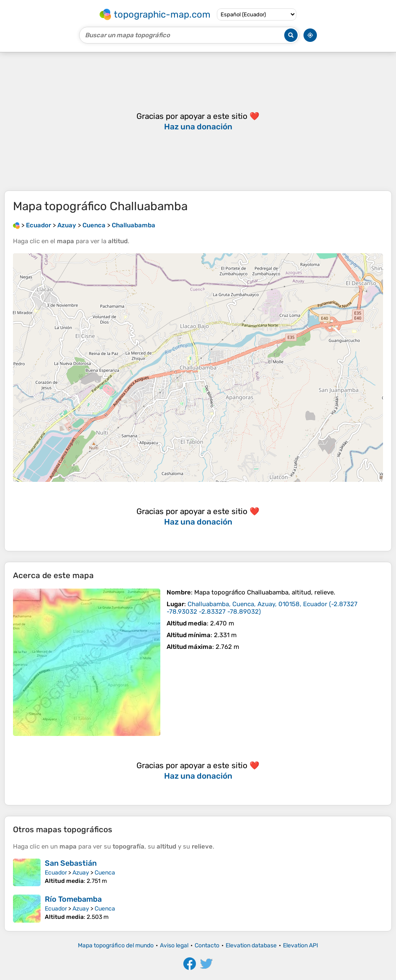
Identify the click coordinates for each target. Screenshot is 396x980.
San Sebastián (71, 863)
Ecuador (56, 873)
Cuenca (105, 873)
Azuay (81, 873)
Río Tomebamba (73, 899)
